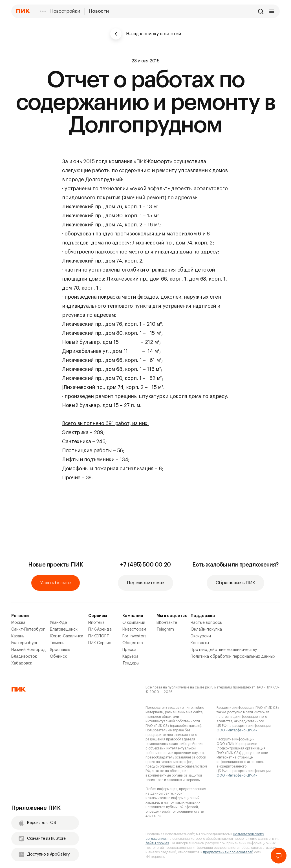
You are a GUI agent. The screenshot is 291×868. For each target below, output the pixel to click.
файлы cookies (157, 843)
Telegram (165, 629)
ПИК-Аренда (100, 629)
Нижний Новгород (29, 650)
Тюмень (57, 643)
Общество (133, 643)
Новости (99, 11)
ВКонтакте (167, 623)
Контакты (200, 643)
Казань (18, 636)
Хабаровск (22, 663)
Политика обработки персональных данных (233, 657)
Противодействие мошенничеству (224, 650)
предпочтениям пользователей (228, 852)
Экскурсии (201, 636)
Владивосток (24, 657)
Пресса (129, 650)
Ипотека (96, 623)
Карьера (130, 657)
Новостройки (65, 11)
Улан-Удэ (59, 623)
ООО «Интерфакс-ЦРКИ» (237, 730)
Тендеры (131, 663)
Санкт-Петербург (28, 629)
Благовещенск (64, 629)
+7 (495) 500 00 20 (145, 565)
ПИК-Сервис (100, 643)
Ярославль (60, 650)
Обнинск (58, 657)
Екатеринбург (25, 643)
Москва (18, 623)
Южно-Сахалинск (67, 636)
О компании (134, 623)
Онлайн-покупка (206, 629)
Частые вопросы (207, 623)
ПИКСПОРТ (99, 636)
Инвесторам (134, 629)
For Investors (135, 636)
